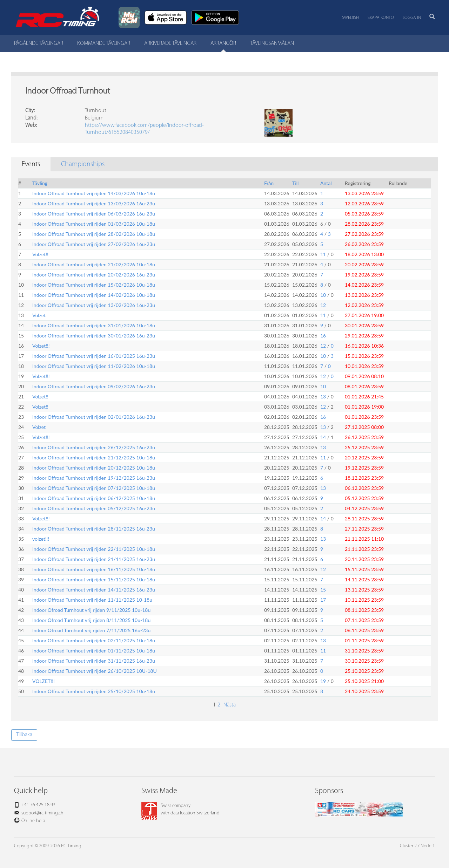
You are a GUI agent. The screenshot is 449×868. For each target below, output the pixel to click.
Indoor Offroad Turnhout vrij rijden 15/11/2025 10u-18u (94, 579)
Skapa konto (381, 18)
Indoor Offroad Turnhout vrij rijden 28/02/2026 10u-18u (94, 234)
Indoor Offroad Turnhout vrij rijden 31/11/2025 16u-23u (94, 661)
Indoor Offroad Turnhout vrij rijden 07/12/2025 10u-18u (94, 488)
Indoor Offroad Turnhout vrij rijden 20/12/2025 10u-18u (94, 468)
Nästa (229, 705)
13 (323, 397)
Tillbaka (24, 735)
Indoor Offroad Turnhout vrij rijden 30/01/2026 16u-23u (94, 336)
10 (323, 295)
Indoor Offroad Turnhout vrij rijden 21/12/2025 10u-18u (94, 457)
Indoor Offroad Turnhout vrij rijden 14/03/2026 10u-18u (94, 193)
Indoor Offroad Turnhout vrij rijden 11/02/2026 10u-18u (94, 366)
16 (323, 336)
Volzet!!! (41, 346)
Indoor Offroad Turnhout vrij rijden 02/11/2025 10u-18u (94, 640)
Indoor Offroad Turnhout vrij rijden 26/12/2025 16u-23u (94, 447)
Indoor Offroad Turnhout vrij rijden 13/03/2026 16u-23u (94, 203)
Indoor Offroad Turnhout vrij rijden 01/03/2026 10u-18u (94, 224)
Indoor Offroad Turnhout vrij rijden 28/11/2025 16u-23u (94, 529)
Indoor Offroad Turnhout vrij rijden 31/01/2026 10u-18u (94, 325)
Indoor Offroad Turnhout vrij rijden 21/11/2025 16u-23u (94, 559)
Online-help (33, 821)
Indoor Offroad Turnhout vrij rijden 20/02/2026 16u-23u (94, 275)
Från (269, 183)
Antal (326, 183)
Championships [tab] (83, 164)
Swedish (350, 18)
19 (323, 681)
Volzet (39, 315)
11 (323, 254)
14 (323, 437)
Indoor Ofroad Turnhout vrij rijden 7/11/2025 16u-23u (91, 630)
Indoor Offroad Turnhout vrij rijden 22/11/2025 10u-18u (94, 549)
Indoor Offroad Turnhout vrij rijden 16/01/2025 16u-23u (94, 356)
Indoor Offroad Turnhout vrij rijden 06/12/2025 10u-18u (94, 498)
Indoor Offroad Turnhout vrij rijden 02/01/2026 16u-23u (94, 417)
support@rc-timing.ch (42, 813)
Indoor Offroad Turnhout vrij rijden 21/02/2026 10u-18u (94, 264)
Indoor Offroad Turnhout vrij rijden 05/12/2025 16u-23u (94, 508)
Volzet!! (40, 254)
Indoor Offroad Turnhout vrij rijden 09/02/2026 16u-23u (94, 386)
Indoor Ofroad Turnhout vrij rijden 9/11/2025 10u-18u (91, 610)
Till (295, 183)
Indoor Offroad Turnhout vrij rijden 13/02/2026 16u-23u (94, 305)
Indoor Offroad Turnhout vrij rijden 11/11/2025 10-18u (92, 600)
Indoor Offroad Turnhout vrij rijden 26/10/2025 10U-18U (95, 671)
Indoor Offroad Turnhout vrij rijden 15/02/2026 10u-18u (94, 285)
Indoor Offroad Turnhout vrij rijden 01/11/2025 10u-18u (94, 651)
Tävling (40, 183)
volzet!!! (41, 539)
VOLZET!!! (43, 681)
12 (323, 305)
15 (323, 590)
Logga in (412, 18)
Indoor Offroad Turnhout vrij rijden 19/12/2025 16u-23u (94, 478)
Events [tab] (31, 164)
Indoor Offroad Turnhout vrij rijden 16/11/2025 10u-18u (94, 569)
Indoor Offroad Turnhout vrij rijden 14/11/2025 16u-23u (94, 590)
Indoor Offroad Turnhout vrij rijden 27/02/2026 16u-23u (94, 244)
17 (323, 600)
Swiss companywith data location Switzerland (180, 809)
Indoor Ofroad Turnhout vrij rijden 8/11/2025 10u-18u (91, 620)
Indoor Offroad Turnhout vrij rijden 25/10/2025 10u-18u (94, 691)
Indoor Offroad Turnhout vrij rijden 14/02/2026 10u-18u (94, 295)
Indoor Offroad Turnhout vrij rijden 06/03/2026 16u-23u (94, 214)
